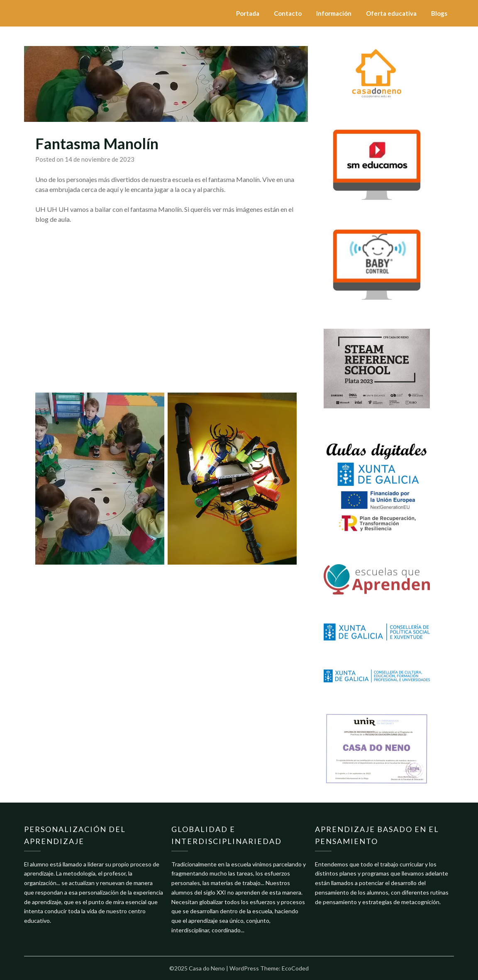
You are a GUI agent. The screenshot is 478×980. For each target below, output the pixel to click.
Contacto (288, 13)
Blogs (439, 13)
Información (334, 13)
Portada (248, 13)
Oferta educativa (391, 13)
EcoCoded (295, 968)
